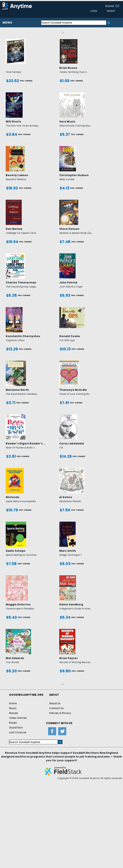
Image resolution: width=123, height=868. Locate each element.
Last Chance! (18, 732)
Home (13, 703)
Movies (14, 713)
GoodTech (16, 728)
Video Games (18, 718)
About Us (55, 703)
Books (13, 723)
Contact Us (56, 708)
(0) (117, 6)
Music (13, 708)
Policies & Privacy (60, 713)
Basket (110, 6)
